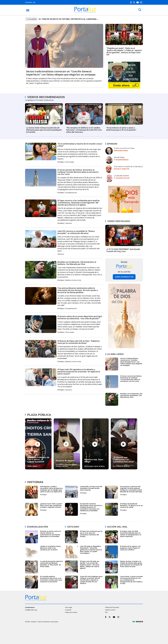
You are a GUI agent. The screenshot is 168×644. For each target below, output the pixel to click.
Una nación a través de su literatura (128, 166)
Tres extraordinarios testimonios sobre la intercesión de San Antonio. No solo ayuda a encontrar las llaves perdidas (78, 290)
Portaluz (61, 162)
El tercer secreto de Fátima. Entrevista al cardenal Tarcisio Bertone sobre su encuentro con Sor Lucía (78, 172)
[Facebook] (131, 2)
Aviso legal (69, 607)
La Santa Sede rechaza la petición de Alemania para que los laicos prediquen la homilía (44, 130)
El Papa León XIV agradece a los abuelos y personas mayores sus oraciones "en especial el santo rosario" (79, 371)
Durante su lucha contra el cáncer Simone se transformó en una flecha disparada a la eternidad (50, 534)
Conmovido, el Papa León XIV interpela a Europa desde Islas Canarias (91, 488)
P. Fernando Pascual (122, 178)
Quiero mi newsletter (124, 277)
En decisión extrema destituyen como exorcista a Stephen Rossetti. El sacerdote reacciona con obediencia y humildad (91, 507)
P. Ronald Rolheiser (121, 160)
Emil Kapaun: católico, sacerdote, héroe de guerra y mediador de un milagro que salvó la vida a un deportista (51, 489)
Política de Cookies (71, 612)
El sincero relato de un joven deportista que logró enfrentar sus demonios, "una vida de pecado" (80, 317)
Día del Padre (119, 157)
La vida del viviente (121, 176)
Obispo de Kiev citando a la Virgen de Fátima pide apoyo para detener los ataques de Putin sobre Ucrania (131, 564)
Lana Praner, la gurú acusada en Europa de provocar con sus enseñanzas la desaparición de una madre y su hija (131, 580)
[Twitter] (134, 2)
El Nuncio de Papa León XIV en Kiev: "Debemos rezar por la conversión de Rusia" (78, 342)
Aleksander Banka (121, 150)
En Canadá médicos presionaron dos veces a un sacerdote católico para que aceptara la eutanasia (51, 579)
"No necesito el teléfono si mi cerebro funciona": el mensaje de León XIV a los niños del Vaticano (84, 130)
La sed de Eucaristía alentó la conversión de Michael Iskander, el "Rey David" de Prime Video (51, 564)
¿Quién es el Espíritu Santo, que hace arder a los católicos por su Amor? (51, 548)
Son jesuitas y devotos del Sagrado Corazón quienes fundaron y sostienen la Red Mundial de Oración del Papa (131, 489)
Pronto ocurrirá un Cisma (124, 148)
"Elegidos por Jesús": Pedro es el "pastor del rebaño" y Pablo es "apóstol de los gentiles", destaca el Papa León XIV (124, 51)
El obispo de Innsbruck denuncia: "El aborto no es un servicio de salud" (131, 505)
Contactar (68, 609)
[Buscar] (140, 10)
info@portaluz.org (31, 609)
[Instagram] (142, 2)
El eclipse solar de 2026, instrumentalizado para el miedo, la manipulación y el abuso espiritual (131, 534)
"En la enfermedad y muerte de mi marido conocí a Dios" (80, 145)
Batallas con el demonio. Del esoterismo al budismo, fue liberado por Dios (77, 263)
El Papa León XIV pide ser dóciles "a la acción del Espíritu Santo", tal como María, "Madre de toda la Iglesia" (90, 565)
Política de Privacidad (112, 607)
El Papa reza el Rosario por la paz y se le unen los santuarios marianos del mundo (91, 534)
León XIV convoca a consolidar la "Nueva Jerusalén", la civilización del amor (76, 232)
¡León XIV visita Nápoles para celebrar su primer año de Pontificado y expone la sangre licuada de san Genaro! (91, 580)
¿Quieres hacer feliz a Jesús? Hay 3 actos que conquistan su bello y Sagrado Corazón (51, 505)
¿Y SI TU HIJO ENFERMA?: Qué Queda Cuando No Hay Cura (123, 250)
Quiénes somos (110, 609)
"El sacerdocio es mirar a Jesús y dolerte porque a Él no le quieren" (121, 129)
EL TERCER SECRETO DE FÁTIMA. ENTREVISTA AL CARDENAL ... (69, 19)
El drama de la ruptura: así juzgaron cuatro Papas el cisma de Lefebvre (130, 548)
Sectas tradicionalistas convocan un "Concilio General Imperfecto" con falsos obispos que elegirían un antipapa (61, 73)
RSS (106, 612)
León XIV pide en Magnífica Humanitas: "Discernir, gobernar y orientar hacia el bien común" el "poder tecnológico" (91, 550)
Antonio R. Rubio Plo (122, 169)
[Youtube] (138, 2)
